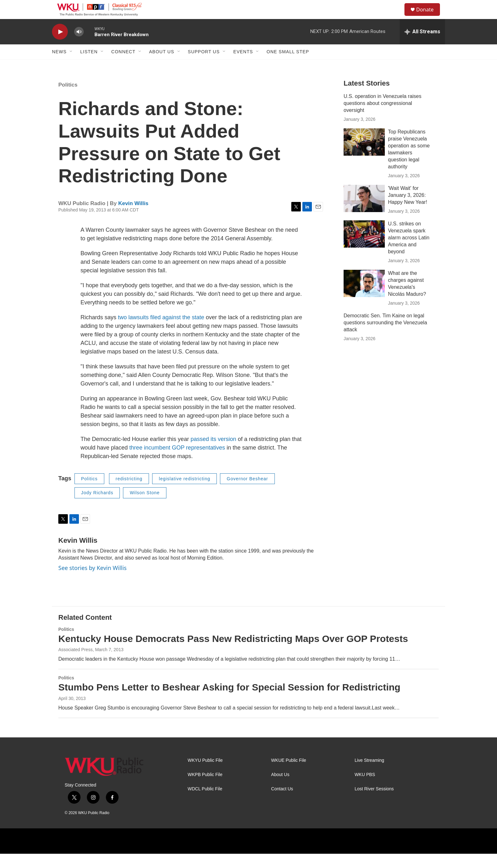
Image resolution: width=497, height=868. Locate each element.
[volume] (79, 46)
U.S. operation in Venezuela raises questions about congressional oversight (382, 117)
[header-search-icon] (397, 17)
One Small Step (288, 66)
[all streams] (422, 46)
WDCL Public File (205, 803)
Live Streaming (369, 775)
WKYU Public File (205, 775)
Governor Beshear (247, 493)
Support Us (204, 66)
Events (243, 66)
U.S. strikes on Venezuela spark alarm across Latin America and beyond (409, 252)
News (59, 66)
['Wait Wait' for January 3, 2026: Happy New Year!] (364, 213)
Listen (89, 66)
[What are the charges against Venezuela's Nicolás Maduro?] (364, 298)
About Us (161, 66)
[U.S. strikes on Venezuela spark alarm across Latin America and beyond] (364, 248)
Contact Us (282, 803)
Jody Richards (97, 507)
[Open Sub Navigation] (71, 66)
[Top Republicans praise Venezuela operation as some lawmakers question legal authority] (364, 156)
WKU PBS (365, 789)
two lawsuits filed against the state (161, 332)
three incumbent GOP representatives (176, 462)
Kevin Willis (133, 218)
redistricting (129, 493)
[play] (60, 46)
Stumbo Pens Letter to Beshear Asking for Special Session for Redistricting (229, 701)
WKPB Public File (205, 789)
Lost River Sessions (374, 803)
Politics (68, 99)
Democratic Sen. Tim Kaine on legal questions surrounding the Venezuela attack (385, 337)
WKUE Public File (288, 775)
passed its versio (212, 453)
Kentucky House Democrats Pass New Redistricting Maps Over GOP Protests (233, 653)
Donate (429, 17)
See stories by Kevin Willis (92, 582)
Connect (123, 66)
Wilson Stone (145, 507)
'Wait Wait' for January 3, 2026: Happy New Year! (408, 209)
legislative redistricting (184, 493)
